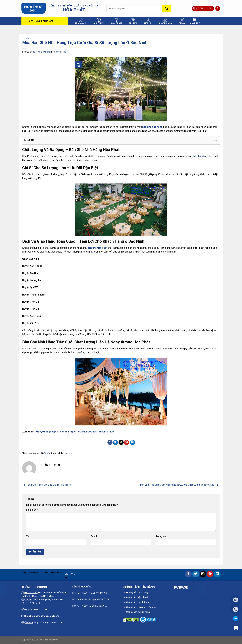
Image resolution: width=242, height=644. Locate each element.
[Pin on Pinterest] (127, 442)
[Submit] (167, 9)
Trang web (161, 536)
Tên (28, 536)
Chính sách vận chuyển (138, 597)
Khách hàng (165, 21)
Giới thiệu (99, 21)
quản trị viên (61, 52)
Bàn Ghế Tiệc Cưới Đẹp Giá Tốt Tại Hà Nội (47, 485)
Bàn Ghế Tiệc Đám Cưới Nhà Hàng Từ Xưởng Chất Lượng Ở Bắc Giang (180, 485)
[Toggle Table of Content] (213, 140)
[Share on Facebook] (110, 442)
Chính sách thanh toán (138, 602)
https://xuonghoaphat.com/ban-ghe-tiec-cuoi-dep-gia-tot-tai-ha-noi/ (74, 432)
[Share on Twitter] (116, 442)
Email (94, 536)
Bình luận (32, 510)
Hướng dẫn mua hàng (137, 593)
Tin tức (133, 21)
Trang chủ (81, 21)
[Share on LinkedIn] (132, 442)
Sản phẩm (117, 21)
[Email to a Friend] (121, 442)
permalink (68, 453)
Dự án (182, 21)
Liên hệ (148, 21)
